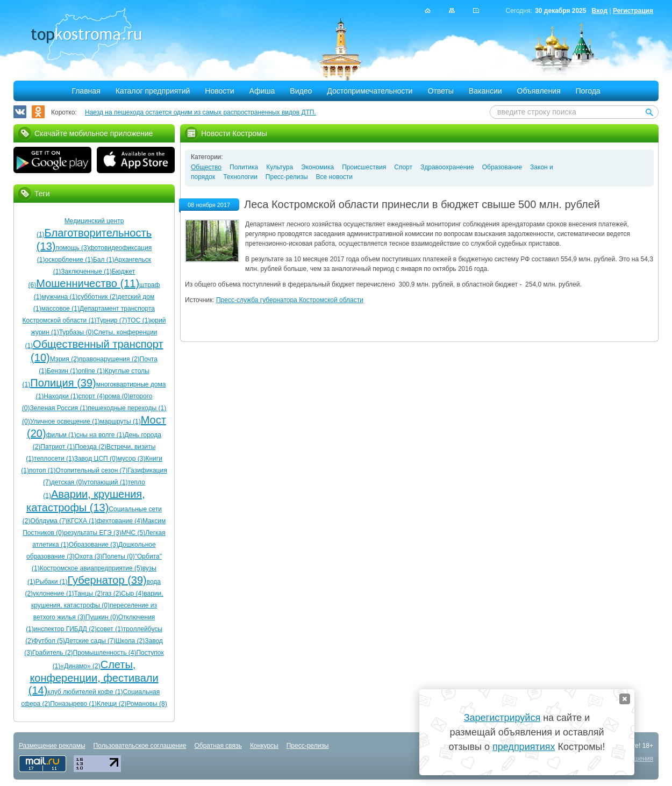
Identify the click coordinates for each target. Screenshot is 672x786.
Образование (502, 167)
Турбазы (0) (76, 332)
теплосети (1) (54, 459)
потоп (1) (42, 470)
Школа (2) (130, 641)
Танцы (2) (89, 594)
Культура (280, 167)
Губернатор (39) (107, 580)
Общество (206, 167)
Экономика (317, 167)
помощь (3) (72, 248)
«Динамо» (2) (80, 666)
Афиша (262, 91)
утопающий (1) (106, 482)
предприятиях (524, 747)
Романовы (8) (146, 704)
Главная (86, 91)
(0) (26, 421)
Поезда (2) (91, 447)
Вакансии (485, 91)
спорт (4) (92, 396)
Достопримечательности (370, 91)
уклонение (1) (53, 594)
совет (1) (110, 629)
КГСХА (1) (82, 521)
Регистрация (633, 11)
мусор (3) (132, 459)
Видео (301, 91)
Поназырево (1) (73, 704)
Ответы (440, 91)
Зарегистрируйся (502, 718)
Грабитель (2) (53, 653)
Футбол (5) (49, 641)
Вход (599, 11)
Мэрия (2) (65, 359)
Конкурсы (264, 746)
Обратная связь (218, 746)
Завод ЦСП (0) (96, 459)
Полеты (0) (118, 556)
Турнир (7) (112, 320)
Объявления (539, 91)
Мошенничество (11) (88, 283)
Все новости (334, 177)
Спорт (403, 167)
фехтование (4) (120, 521)
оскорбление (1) (69, 260)
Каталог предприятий (153, 91)
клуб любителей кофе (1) (85, 692)
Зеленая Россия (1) (59, 408)
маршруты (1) (120, 421)
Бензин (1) (62, 371)
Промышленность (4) (105, 653)
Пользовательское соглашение (140, 746)
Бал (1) (104, 260)
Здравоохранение (447, 167)
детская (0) (67, 482)
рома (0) (117, 396)
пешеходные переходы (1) (127, 408)
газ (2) (112, 594)
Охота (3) (89, 556)
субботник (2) (97, 297)
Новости (219, 91)
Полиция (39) (63, 383)
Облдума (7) (48, 521)
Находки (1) (61, 396)
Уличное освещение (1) (65, 421)
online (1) (91, 371)
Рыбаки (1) (52, 582)
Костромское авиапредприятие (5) (91, 568)
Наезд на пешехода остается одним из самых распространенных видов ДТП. (201, 112)
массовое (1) (60, 309)
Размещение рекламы (52, 746)
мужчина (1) (60, 297)
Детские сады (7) (90, 641)
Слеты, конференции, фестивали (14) (94, 677)
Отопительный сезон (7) (91, 470)
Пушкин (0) (102, 617)
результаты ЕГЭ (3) (93, 533)
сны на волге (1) (101, 435)
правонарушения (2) (109, 359)
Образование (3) (94, 545)
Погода (588, 91)
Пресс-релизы (287, 177)
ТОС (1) (139, 320)
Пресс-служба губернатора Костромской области (290, 300)
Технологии (240, 177)
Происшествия (364, 167)
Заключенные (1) (86, 271)
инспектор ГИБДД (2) (65, 629)
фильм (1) (61, 435)
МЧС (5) (134, 533)
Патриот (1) (58, 447)
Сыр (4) (132, 594)
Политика (244, 167)
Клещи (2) (112, 704)
